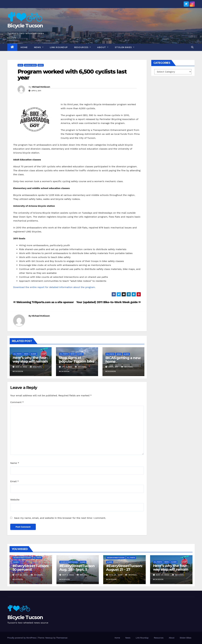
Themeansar (62, 638)
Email (15, 481)
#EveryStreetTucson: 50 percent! (31, 568)
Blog (20, 65)
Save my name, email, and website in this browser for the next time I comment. (60, 518)
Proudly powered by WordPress (22, 638)
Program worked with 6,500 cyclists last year (72, 75)
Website (15, 500)
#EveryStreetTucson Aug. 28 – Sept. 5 (77, 568)
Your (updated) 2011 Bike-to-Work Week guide (109, 302)
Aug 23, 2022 (162, 575)
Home (24, 47)
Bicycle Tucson (25, 26)
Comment (17, 402)
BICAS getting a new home (123, 360)
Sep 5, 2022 (68, 575)
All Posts (18, 354)
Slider (34, 354)
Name (15, 463)
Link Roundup (59, 47)
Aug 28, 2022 (116, 575)
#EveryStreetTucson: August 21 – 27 (124, 568)
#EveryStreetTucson (22, 558)
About (103, 47)
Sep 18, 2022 (22, 575)
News (39, 47)
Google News (30, 65)
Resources (83, 47)
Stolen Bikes (125, 47)
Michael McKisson (41, 87)
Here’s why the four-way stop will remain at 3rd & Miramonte (30, 361)
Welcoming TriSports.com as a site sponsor (43, 302)
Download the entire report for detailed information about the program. (54, 287)
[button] (192, 47)
